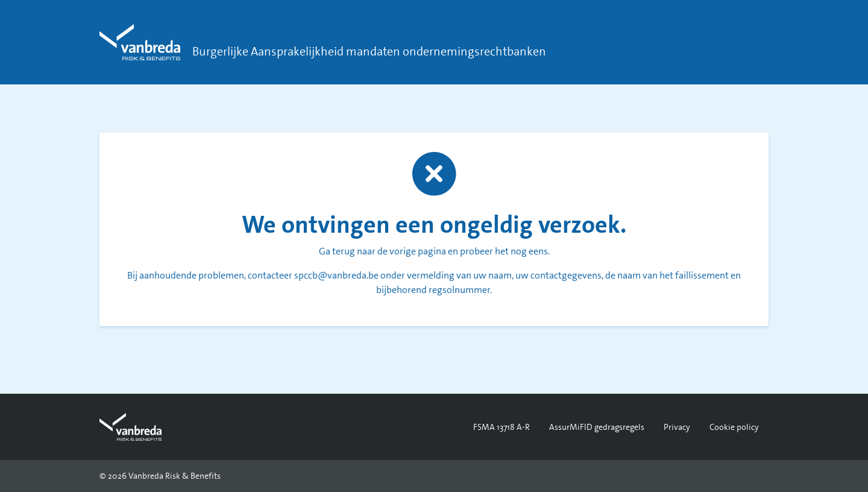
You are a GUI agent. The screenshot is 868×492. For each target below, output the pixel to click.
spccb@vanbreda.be (336, 275)
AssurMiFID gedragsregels (597, 427)
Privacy (677, 427)
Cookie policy (734, 427)
